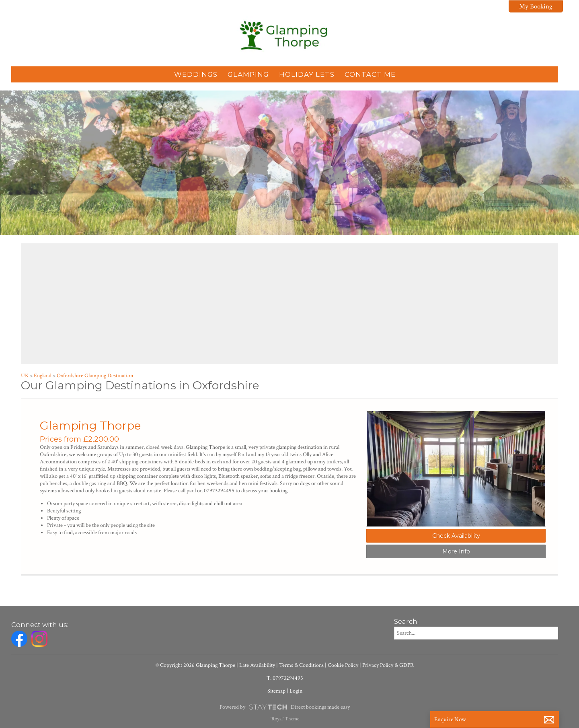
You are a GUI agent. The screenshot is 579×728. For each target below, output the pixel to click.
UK (25, 376)
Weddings (196, 74)
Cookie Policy (343, 665)
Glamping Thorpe (90, 426)
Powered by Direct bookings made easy (284, 707)
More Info (456, 551)
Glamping (248, 74)
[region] (289, 304)
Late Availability (257, 665)
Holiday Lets (307, 74)
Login (296, 691)
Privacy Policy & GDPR (388, 665)
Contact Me (370, 74)
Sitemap (276, 691)
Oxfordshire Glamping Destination (95, 376)
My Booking (536, 6)
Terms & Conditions (301, 665)
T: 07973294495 (285, 678)
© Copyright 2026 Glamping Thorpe (195, 665)
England (43, 376)
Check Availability (456, 536)
